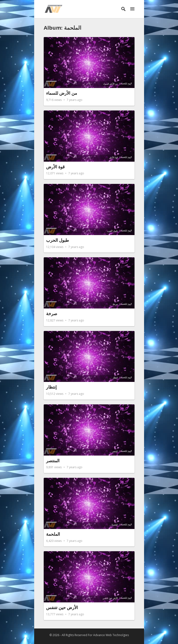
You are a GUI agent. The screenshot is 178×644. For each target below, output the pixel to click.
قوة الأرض (55, 167)
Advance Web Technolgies (111, 635)
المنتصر (53, 461)
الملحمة (53, 534)
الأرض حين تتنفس (62, 607)
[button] (132, 9)
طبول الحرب (57, 240)
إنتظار (51, 387)
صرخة (52, 314)
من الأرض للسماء (62, 93)
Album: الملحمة (62, 28)
